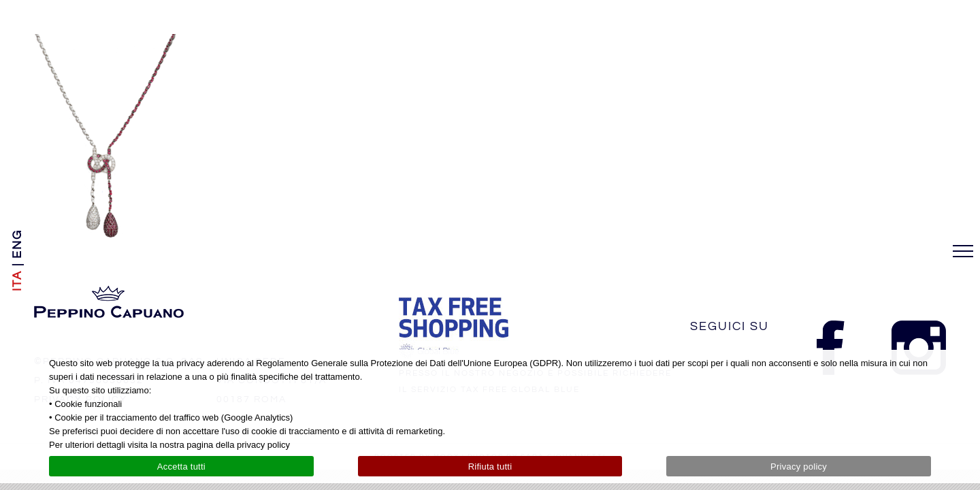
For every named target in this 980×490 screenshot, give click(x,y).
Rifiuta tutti (490, 467)
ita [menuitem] (17, 281)
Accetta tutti (181, 467)
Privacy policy (799, 467)
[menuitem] (17, 281)
